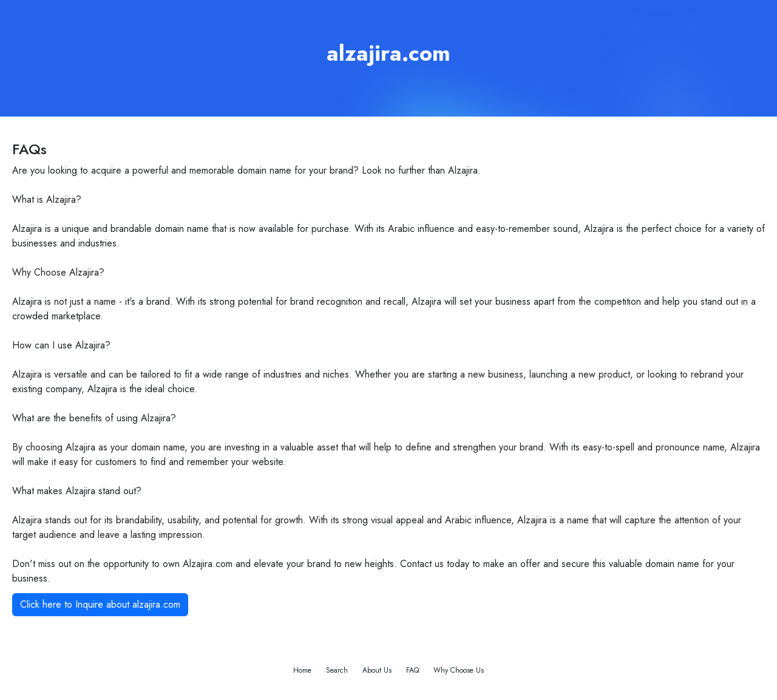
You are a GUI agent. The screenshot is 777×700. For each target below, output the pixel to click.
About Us (377, 670)
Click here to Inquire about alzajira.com (100, 604)
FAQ (412, 670)
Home (302, 670)
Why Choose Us (459, 670)
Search (337, 670)
